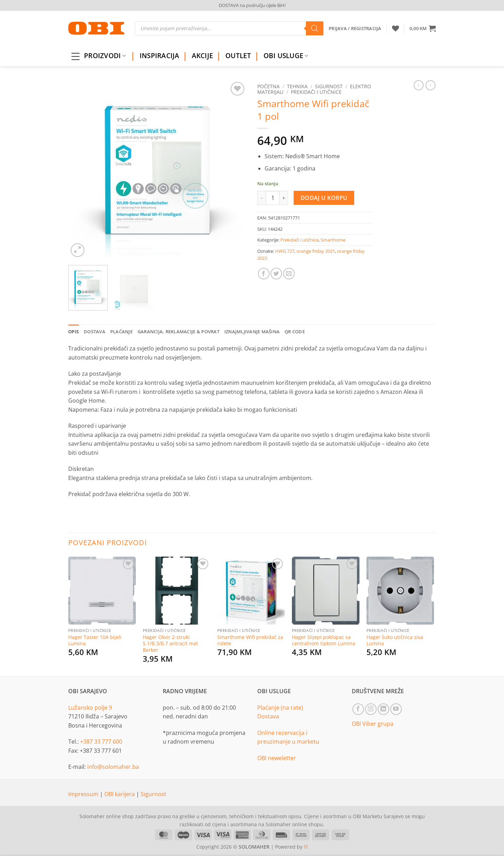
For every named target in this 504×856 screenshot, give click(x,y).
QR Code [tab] (295, 332)
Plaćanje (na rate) (280, 708)
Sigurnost (329, 86)
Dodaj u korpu (324, 198)
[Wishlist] (395, 28)
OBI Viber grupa (373, 724)
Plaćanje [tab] (121, 332)
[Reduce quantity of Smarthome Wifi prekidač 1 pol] (261, 198)
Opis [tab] (73, 332)
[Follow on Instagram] (371, 709)
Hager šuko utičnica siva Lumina (395, 641)
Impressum (84, 794)
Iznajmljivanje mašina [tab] (252, 332)
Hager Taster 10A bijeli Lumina (95, 641)
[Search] (315, 28)
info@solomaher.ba (113, 767)
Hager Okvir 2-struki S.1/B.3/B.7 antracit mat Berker (170, 644)
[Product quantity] (273, 198)
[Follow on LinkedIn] (383, 709)
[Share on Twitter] (276, 274)
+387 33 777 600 (101, 742)
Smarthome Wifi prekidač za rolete (250, 641)
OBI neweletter (277, 758)
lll (306, 847)
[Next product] (419, 85)
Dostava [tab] (94, 332)
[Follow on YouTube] (396, 709)
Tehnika (297, 86)
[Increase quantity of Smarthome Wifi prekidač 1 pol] (284, 198)
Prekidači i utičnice (316, 92)
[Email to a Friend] (289, 274)
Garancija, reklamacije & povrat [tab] (178, 332)
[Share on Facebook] (264, 274)
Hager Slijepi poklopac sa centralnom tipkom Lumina (324, 641)
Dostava (268, 716)
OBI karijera (120, 794)
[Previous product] (430, 85)
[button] (423, 28)
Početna (268, 86)
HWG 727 (285, 251)
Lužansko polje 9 (90, 708)
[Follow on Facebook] (358, 709)
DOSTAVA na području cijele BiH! (252, 5)
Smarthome (333, 240)
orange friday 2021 (316, 251)
